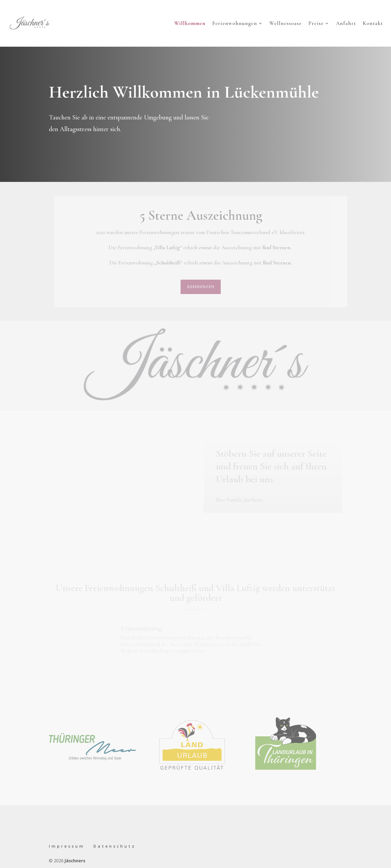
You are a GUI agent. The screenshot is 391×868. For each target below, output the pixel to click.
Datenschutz (115, 846)
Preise (316, 24)
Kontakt (373, 24)
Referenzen (201, 287)
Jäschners (75, 861)
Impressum (67, 846)
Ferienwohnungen (235, 24)
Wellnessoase (286, 24)
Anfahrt (346, 24)
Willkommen (190, 24)
